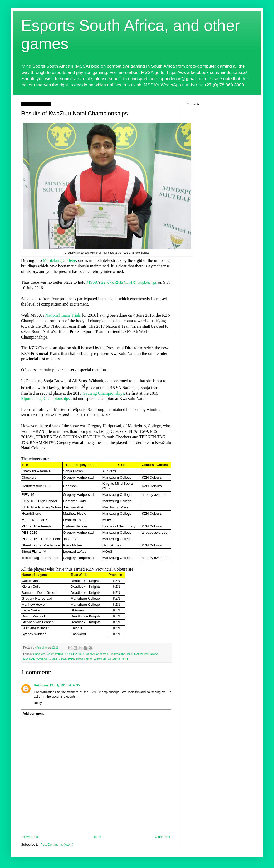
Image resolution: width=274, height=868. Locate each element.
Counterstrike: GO (58, 654)
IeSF (130, 654)
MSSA (92, 282)
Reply (38, 703)
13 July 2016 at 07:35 (65, 685)
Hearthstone (118, 654)
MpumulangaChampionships (45, 398)
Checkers (39, 654)
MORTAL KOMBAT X (36, 659)
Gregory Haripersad (96, 654)
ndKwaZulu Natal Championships (131, 283)
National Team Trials (63, 315)
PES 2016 (68, 659)
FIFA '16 (76, 654)
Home (97, 837)
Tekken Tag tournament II (113, 659)
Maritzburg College (59, 260)
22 (103, 282)
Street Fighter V (85, 659)
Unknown (41, 685)
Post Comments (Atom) (57, 845)
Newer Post (31, 837)
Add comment (33, 714)
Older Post (162, 837)
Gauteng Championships (103, 393)
